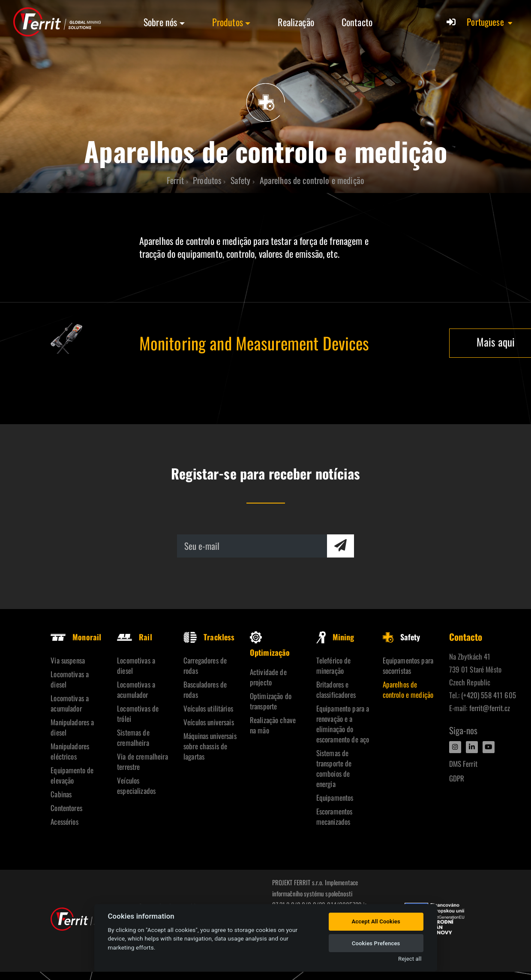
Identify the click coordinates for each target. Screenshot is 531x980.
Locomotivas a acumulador (70, 703)
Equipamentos (335, 798)
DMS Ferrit (463, 764)
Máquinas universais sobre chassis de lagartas (210, 746)
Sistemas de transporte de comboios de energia (334, 768)
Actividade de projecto (268, 677)
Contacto (357, 22)
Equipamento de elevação (72, 775)
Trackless (209, 637)
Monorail (76, 637)
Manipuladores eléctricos (70, 751)
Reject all (410, 959)
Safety (402, 637)
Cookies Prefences (376, 943)
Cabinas (61, 794)
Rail (135, 637)
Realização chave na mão (273, 725)
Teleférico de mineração (334, 665)
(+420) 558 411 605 (489, 695)
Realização (296, 22)
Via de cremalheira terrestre (142, 761)
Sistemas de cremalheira (133, 737)
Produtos (228, 22)
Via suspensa (68, 660)
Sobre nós (160, 22)
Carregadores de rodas (205, 665)
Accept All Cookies (376, 921)
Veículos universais (209, 722)
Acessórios (64, 822)
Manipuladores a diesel (72, 727)
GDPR (457, 778)
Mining (335, 637)
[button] (490, 22)
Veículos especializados (136, 786)
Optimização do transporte (271, 701)
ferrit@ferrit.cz (490, 708)
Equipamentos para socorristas (408, 665)
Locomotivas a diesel (70, 679)
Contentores (66, 808)
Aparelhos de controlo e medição (408, 689)
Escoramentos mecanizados (334, 816)
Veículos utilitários (208, 708)
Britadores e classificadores (336, 689)
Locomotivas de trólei (138, 713)
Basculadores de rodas (205, 689)
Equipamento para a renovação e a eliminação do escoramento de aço (343, 724)
